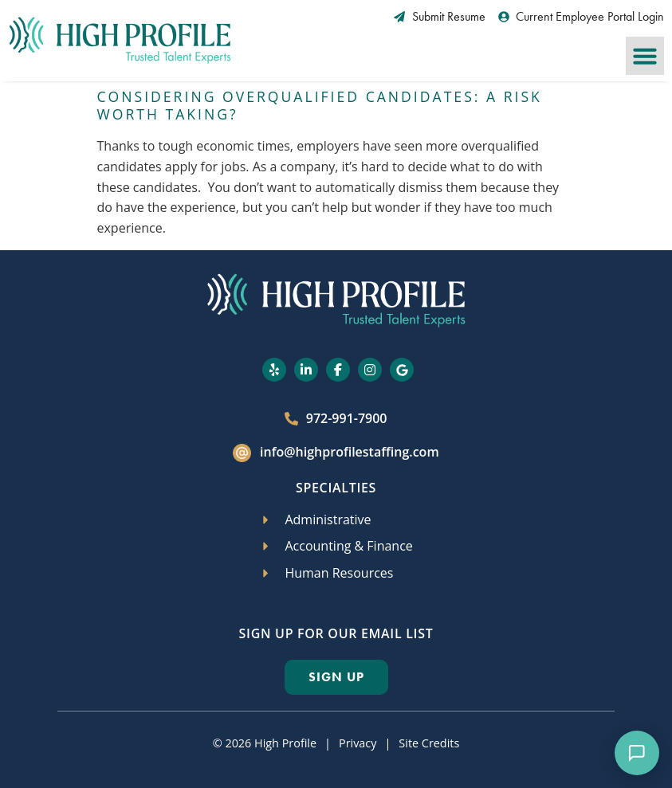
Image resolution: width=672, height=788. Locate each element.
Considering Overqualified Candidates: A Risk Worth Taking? (320, 106)
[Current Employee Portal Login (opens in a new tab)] (582, 17)
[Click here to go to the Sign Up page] (336, 677)
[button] (645, 56)
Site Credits (429, 743)
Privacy (358, 743)
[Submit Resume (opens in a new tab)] (440, 17)
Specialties (336, 488)
